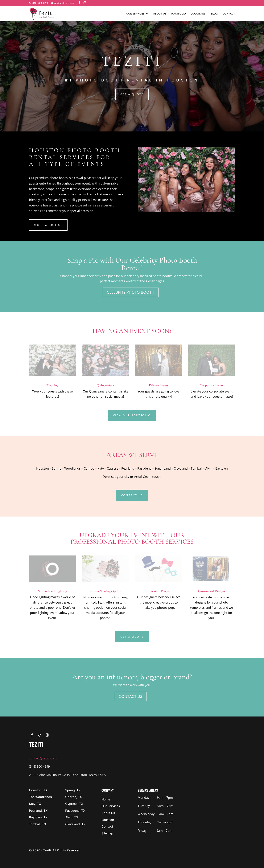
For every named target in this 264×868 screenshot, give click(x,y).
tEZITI (36, 745)
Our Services (135, 14)
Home (106, 799)
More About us (48, 225)
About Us (160, 14)
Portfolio (179, 14)
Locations (198, 14)
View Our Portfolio (132, 415)
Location (108, 820)
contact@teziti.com (43, 758)
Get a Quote (132, 94)
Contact (229, 14)
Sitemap (107, 833)
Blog (214, 14)
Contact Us (132, 495)
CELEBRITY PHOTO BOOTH (131, 292)
